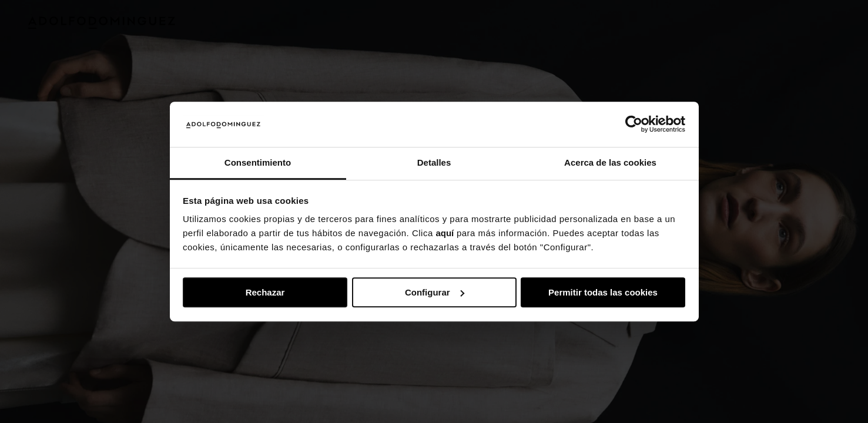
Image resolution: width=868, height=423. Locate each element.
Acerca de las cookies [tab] (610, 162)
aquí (445, 234)
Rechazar (265, 292)
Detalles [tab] (434, 162)
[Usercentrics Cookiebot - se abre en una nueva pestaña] (634, 125)
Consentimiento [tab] (258, 162)
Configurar (435, 292)
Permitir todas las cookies (603, 292)
